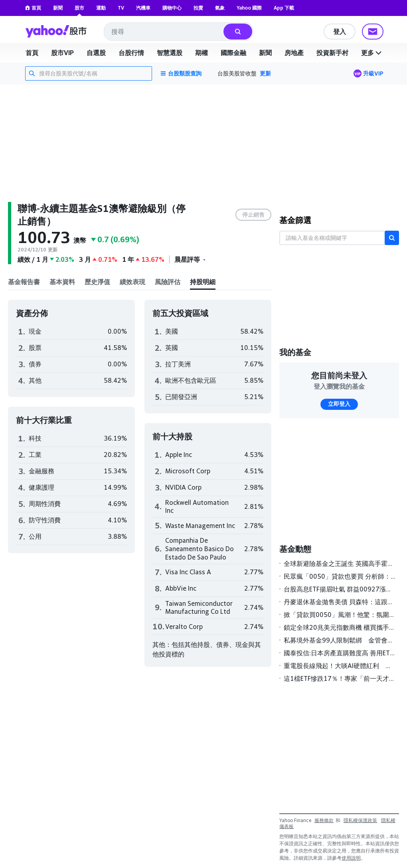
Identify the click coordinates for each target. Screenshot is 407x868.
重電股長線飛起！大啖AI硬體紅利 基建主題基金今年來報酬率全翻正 (340, 666)
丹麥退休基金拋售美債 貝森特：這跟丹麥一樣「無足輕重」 (340, 602)
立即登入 (339, 404)
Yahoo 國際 (249, 8)
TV (121, 8)
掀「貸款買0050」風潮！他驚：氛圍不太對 (340, 615)
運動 (101, 8)
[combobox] (164, 32)
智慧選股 (170, 53)
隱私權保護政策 (360, 820)
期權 (202, 53)
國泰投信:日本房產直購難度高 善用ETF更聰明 (340, 653)
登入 (340, 32)
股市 (79, 8)
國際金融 (233, 53)
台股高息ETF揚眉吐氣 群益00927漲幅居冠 (340, 589)
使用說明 (351, 858)
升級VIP (373, 73)
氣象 (220, 8)
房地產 (294, 53)
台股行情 (131, 53)
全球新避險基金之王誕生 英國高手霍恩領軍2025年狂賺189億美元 (340, 564)
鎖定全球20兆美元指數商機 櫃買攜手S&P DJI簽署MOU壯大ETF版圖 (340, 627)
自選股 (96, 53)
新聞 (58, 8)
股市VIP (62, 53)
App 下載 (284, 8)
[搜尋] (238, 32)
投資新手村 (332, 53)
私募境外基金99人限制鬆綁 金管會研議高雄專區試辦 (340, 640)
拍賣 (198, 8)
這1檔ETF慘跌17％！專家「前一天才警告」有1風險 (340, 678)
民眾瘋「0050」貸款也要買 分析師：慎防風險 (340, 576)
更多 (372, 53)
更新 (265, 73)
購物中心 (172, 8)
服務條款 (324, 820)
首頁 (33, 8)
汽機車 (143, 8)
